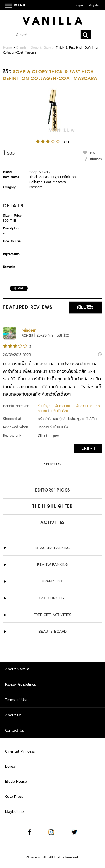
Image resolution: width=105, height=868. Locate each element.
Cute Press (14, 796)
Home (7, 47)
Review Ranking (52, 564)
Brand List (52, 581)
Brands (21, 47)
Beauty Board (52, 631)
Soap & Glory (41, 47)
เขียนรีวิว (96, 159)
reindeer (29, 330)
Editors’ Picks (52, 490)
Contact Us (14, 730)
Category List (52, 598)
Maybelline (14, 812)
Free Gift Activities (52, 615)
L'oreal (11, 766)
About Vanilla (17, 669)
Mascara (36, 187)
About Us (13, 715)
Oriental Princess (20, 751)
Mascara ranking (52, 548)
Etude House (16, 781)
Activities (52, 523)
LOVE (94, 153)
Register (94, 5)
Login (79, 5)
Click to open (48, 436)
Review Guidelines (20, 684)
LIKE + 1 (88, 448)
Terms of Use (16, 700)
